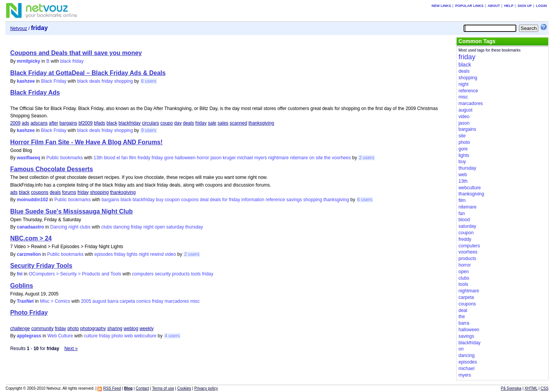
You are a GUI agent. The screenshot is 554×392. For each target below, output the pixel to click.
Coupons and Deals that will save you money (76, 53)
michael (245, 158)
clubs (107, 227)
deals (95, 81)
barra (113, 301)
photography (93, 329)
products (181, 274)
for (225, 200)
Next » (71, 349)
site (319, 158)
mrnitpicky (29, 61)
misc (195, 301)
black (66, 61)
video (171, 254)
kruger (229, 158)
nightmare (278, 158)
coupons (39, 192)
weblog (131, 329)
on (312, 158)
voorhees (341, 158)
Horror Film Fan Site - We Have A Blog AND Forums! (86, 142)
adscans (39, 123)
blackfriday (129, 123)
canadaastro (31, 227)
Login (541, 6)
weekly (147, 329)
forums (69, 192)
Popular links (469, 6)
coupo (167, 123)
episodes (103, 254)
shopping (124, 81)
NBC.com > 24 (31, 238)
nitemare (299, 158)
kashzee (26, 81)
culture (91, 336)
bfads (99, 123)
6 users (149, 81)
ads (25, 123)
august (99, 301)
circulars (151, 123)
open (160, 227)
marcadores (177, 301)
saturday (175, 227)
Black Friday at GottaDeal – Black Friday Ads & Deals (88, 73)
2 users (366, 158)
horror (203, 158)
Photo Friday (29, 313)
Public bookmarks (64, 158)
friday (78, 61)
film (133, 158)
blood (109, 158)
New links (441, 6)
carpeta (127, 301)
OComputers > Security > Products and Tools (75, 274)
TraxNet (25, 301)
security (163, 274)
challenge (20, 329)
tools (196, 274)
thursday (194, 227)
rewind (157, 254)
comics (143, 301)
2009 (15, 123)
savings (294, 200)
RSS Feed (112, 388)
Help (509, 6)
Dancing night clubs (70, 227)
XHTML (531, 388)
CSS (545, 388)
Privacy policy (206, 388)
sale (212, 123)
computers (143, 274)
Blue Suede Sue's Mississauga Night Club (71, 211)
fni (20, 274)
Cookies (184, 388)
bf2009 (86, 123)
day (178, 123)
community (42, 329)
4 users (172, 336)
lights (132, 254)
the (328, 158)
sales (223, 123)
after (53, 123)
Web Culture (60, 336)
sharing (115, 329)
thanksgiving (261, 123)
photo (73, 329)
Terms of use (163, 388)
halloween (185, 158)
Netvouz (18, 28)
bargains (68, 123)
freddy (144, 158)
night (149, 227)
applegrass (29, 336)
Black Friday (53, 81)
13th (98, 158)
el (118, 158)
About (494, 6)
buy (159, 200)
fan (124, 158)
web (128, 336)
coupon (172, 200)
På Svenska (511, 388)
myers (261, 158)
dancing (122, 227)
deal (204, 200)
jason (216, 158)
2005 (86, 301)
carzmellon (29, 254)
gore (169, 158)
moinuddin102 (33, 200)
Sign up (525, 6)
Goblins (22, 286)
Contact (142, 388)
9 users (149, 130)
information (253, 200)
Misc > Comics (55, 301)
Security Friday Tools (41, 266)
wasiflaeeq (29, 158)
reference (275, 200)
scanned (238, 123)
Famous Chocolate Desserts (51, 169)
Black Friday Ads (35, 93)
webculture (145, 336)
